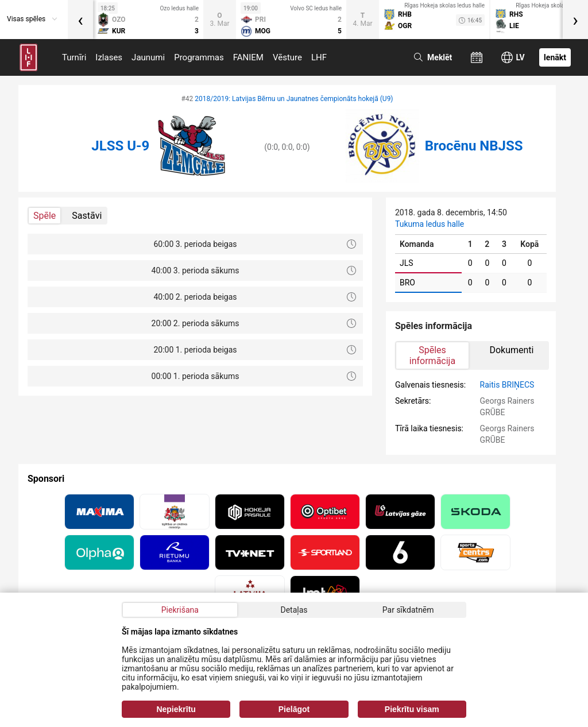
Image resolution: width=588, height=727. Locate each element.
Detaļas (294, 610)
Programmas (199, 57)
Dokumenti (511, 350)
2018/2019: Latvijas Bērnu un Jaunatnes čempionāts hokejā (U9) (294, 99)
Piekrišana (180, 610)
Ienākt (555, 57)
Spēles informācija (432, 355)
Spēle (45, 216)
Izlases (109, 57)
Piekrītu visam (412, 709)
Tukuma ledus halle (430, 224)
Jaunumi (148, 57)
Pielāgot (294, 709)
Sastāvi (87, 216)
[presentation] (80, 20)
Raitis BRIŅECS (507, 385)
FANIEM (248, 57)
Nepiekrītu (176, 709)
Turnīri (74, 57)
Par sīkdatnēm (408, 610)
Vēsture (287, 57)
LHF (319, 57)
